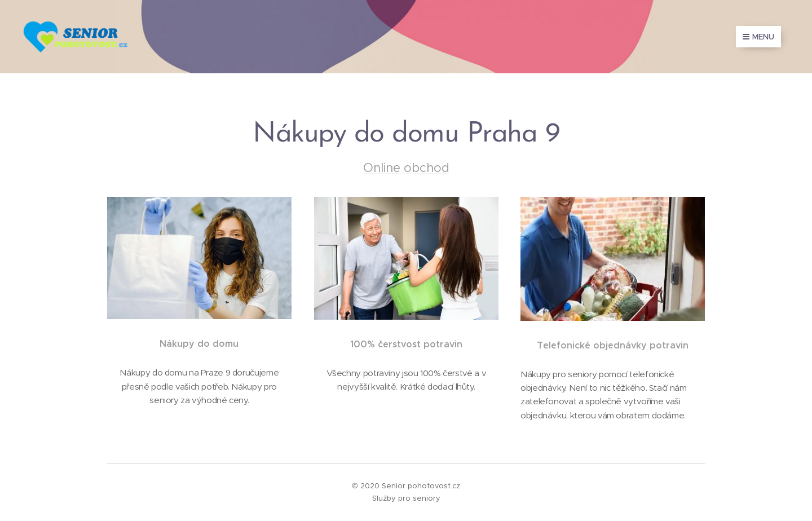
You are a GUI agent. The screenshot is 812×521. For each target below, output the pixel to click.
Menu (758, 37)
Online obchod (406, 168)
